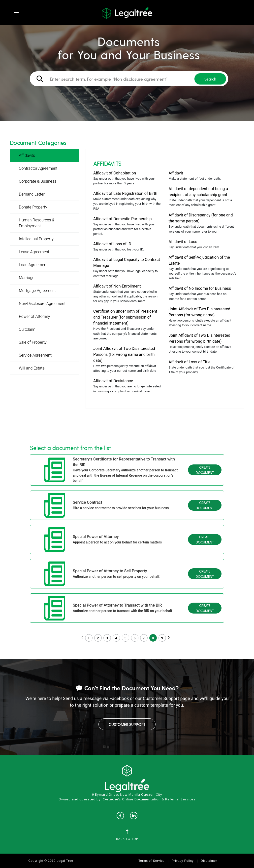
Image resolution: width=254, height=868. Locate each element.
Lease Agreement (34, 252)
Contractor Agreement (38, 168)
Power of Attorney (34, 316)
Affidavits (27, 155)
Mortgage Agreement (37, 291)
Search (210, 79)
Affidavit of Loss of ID (112, 244)
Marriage (27, 278)
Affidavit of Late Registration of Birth (125, 193)
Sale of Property (33, 342)
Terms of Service (151, 861)
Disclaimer (209, 861)
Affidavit (176, 173)
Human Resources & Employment (37, 223)
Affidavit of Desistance (113, 381)
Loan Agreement (33, 265)
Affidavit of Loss (183, 242)
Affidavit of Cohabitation (115, 173)
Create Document (205, 470)
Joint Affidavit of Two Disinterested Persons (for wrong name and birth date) (124, 354)
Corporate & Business (38, 181)
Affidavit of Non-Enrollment (117, 286)
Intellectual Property (36, 239)
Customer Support (127, 724)
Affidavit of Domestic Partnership (123, 219)
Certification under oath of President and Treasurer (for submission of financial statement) (125, 317)
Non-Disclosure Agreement (42, 304)
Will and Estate (32, 368)
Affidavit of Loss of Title (190, 362)
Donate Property (33, 207)
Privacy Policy (183, 861)
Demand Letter (32, 194)
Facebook (119, 698)
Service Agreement (35, 355)
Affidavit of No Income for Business (200, 288)
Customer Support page (166, 698)
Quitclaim (27, 329)
